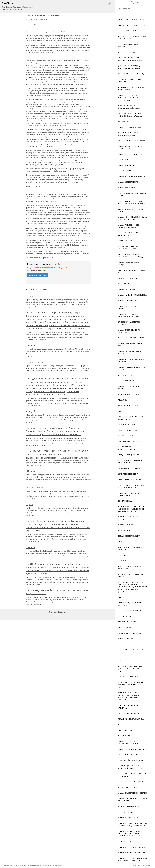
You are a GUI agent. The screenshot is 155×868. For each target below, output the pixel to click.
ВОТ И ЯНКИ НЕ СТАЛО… (127, 425)
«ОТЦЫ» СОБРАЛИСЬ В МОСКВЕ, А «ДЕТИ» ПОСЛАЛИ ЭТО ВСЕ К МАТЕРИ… (131, 669)
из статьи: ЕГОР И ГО (125, 639)
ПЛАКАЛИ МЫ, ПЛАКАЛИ (127, 622)
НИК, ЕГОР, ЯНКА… (125, 501)
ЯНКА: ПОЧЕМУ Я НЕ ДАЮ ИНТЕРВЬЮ (132, 20)
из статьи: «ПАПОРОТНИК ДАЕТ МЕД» (132, 782)
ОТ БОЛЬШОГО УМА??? (126, 375)
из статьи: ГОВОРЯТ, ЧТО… (127, 381)
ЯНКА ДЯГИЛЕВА (124, 628)
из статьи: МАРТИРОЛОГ (127, 165)
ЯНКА (120, 411)
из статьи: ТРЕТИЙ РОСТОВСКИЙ (130, 127)
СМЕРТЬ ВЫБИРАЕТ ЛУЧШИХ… (130, 468)
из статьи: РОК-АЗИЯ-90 (126, 289)
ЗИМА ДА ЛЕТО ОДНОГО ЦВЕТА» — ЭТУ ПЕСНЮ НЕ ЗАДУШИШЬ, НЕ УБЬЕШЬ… (131, 685)
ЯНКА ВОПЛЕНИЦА (125, 730)
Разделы (61, 612)
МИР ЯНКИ (122, 555)
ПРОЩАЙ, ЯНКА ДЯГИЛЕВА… (129, 406)
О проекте (53, 612)
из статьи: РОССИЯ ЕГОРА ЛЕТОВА (130, 650)
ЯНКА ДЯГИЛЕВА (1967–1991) (129, 455)
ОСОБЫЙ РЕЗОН (124, 736)
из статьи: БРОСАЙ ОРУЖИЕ (128, 301)
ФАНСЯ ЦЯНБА (123, 284)
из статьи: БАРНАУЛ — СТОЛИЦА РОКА (132, 295)
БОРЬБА (30, 345)
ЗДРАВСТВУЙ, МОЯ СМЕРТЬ (128, 474)
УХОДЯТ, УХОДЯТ (124, 616)
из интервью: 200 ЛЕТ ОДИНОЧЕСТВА (131, 853)
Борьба (29, 296)
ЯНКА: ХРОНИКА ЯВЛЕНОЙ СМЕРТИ (132, 25)
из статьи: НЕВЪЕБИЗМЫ (127, 188)
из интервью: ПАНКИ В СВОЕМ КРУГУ (132, 818)
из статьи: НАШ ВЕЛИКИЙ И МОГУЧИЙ (132, 793)
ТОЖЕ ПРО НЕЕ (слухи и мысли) (129, 480)
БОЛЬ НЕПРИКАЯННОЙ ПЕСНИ (129, 755)
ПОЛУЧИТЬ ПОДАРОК (38, 275)
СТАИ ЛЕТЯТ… (123, 561)
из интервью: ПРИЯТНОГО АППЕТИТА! (132, 847)
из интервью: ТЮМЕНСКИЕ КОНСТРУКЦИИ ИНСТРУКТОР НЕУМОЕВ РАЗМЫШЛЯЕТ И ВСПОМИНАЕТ (33, 866)
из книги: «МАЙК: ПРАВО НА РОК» (130, 760)
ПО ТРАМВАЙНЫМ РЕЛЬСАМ (129, 806)
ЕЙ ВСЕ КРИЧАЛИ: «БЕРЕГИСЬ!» (130, 633)
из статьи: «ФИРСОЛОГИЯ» (127, 31)
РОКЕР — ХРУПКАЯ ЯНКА (127, 430)
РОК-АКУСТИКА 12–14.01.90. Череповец (132, 141)
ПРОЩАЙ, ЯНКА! (124, 530)
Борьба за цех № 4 (36, 362)
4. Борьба (31, 411)
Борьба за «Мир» (35, 488)
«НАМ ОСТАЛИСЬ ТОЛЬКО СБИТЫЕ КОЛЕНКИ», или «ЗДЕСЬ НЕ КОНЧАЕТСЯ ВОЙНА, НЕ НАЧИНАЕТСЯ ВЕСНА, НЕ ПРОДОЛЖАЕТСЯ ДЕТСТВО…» (132, 587)
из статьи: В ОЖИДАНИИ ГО (128, 182)
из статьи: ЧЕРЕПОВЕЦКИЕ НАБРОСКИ (132, 176)
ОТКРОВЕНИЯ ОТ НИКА (127, 525)
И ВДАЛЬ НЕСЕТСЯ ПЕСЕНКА (129, 536)
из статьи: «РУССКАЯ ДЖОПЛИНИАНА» (132, 749)
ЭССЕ (120, 725)
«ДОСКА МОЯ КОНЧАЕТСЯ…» (129, 441)
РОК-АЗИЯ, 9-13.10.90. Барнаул (128, 278)
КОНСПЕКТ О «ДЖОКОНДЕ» (128, 713)
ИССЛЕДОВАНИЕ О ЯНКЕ (127, 787)
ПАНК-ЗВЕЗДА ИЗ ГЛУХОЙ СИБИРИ (131, 338)
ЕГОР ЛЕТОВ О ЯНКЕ (125, 812)
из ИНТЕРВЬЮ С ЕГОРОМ (127, 841)
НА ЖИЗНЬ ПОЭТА (125, 122)
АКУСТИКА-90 (123, 160)
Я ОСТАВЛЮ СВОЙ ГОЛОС (128, 677)
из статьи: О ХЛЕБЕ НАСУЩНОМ (130, 611)
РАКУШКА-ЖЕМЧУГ (125, 171)
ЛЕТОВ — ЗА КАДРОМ (126, 241)
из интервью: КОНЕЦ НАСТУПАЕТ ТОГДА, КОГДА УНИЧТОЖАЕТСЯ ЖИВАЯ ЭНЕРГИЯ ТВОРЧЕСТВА (130, 834)
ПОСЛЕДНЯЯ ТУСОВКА (126, 52)
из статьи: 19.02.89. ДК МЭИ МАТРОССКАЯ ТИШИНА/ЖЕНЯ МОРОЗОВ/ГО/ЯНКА (129, 98)
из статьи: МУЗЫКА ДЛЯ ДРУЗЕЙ (130, 154)
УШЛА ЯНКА (122, 400)
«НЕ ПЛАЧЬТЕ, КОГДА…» (127, 436)
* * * (119, 14)
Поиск (135, 3)
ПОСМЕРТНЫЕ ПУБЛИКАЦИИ (129, 394)
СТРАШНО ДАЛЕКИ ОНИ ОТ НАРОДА (132, 74)
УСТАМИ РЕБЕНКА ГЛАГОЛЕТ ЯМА (131, 719)
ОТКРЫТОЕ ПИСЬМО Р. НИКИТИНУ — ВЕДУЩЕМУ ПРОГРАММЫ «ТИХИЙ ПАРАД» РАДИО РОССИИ (132, 509)
